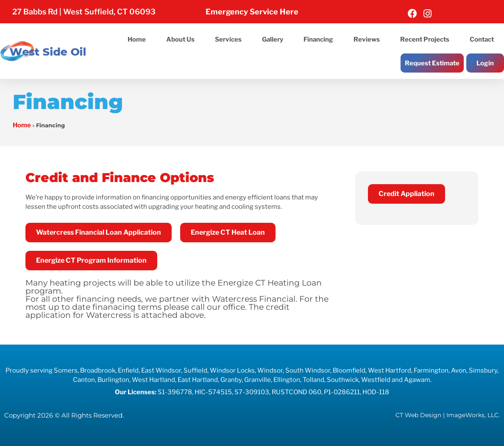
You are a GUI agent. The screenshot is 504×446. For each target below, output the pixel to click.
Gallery (273, 39)
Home (137, 39)
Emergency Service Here (252, 12)
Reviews (367, 39)
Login (485, 63)
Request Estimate (432, 63)
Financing (318, 39)
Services (228, 39)
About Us (180, 39)
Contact (482, 39)
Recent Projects (425, 39)
